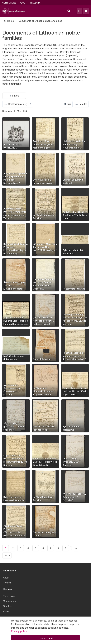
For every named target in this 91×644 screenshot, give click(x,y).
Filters (14, 96)
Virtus (6, 611)
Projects (35, 3)
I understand (45, 640)
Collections (9, 3)
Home (10, 21)
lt (79, 11)
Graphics (8, 606)
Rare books (9, 596)
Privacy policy (19, 633)
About (23, 3)
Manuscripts (9, 601)
